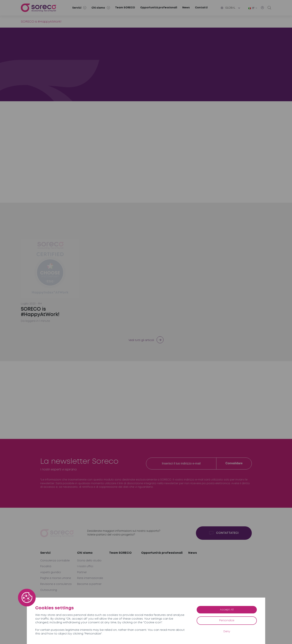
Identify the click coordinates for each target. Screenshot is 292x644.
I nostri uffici (85, 566)
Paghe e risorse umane (56, 578)
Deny (227, 632)
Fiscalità (46, 566)
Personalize (227, 621)
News (186, 8)
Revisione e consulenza (56, 584)
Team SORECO (125, 8)
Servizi (45, 553)
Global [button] (228, 8)
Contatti (201, 8)
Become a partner (89, 584)
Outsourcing (49, 590)
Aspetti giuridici (51, 572)
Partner (82, 572)
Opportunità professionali (159, 8)
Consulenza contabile (55, 561)
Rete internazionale (90, 578)
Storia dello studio (89, 561)
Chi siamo (85, 553)
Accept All (227, 610)
